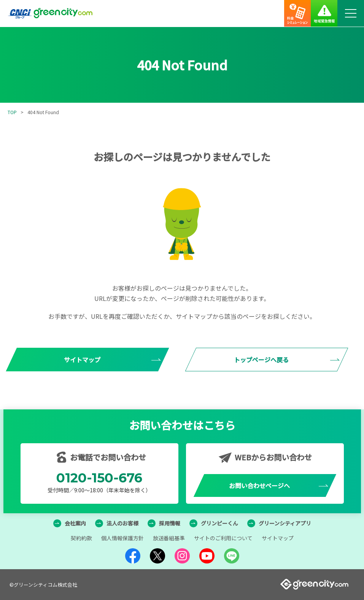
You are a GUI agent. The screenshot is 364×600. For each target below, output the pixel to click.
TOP (12, 112)
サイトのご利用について (223, 538)
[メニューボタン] (351, 13)
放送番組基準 (169, 538)
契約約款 (81, 538)
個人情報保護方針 (122, 538)
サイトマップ (278, 538)
